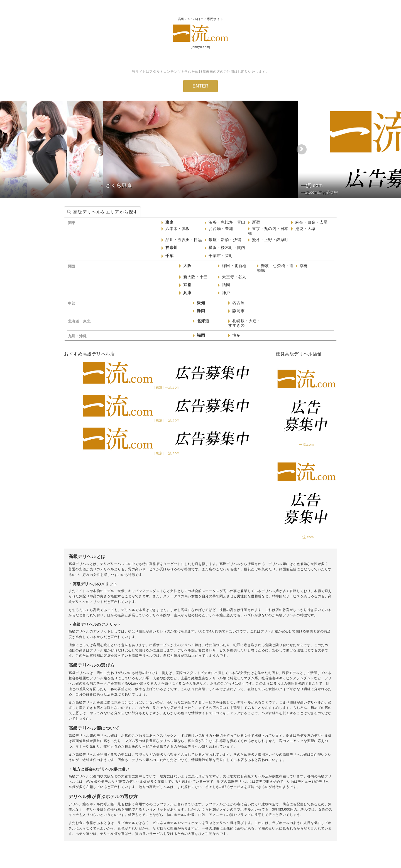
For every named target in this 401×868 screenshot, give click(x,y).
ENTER (200, 86)
